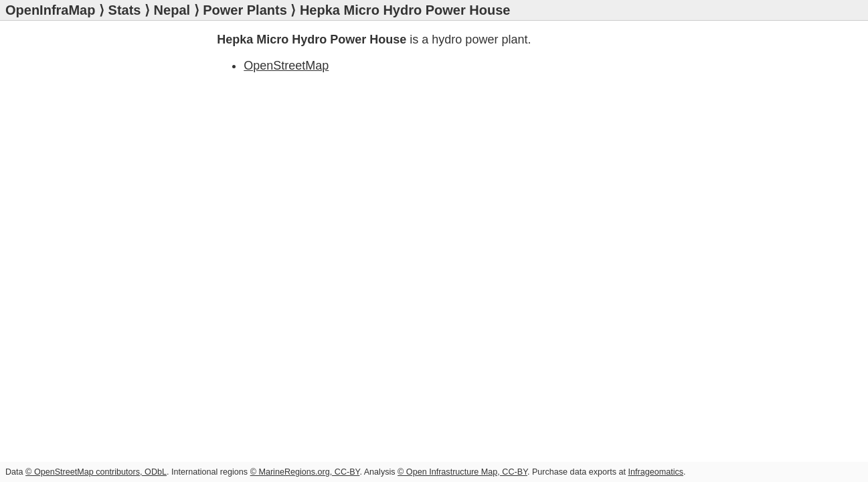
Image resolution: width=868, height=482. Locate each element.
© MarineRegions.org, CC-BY (305, 472)
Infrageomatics (656, 472)
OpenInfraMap (50, 10)
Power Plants (245, 10)
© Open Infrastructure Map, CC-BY (462, 472)
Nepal (172, 10)
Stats (125, 10)
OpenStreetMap (286, 66)
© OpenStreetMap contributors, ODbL (96, 472)
